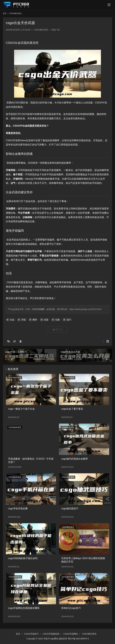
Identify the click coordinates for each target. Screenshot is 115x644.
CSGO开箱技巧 (31, 634)
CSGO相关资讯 (41, 30)
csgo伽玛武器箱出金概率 (75, 459)
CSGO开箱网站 (71, 634)
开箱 (24, 320)
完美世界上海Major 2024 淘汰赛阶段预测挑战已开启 (83, 560)
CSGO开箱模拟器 (51, 634)
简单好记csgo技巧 (71, 608)
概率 (35, 320)
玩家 (57, 320)
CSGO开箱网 (38, 309)
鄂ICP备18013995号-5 (78, 639)
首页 (5, 13)
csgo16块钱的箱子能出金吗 (23, 558)
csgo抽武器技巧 (70, 509)
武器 (46, 320)
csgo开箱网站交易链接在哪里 (24, 608)
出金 (12, 320)
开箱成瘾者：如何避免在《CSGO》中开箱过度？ (31, 460)
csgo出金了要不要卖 (72, 409)
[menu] (109, 5)
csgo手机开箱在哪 (18, 509)
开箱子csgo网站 (51, 639)
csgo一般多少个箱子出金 (21, 409)
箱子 (69, 320)
